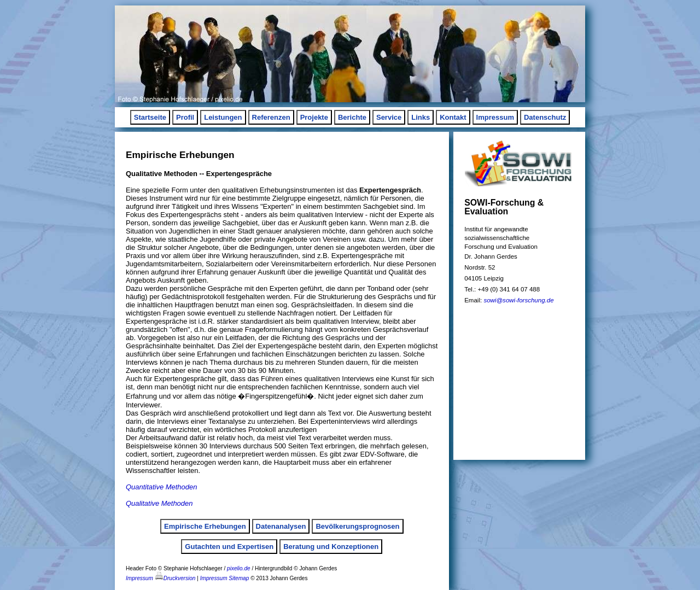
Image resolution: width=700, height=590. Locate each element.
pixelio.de (239, 568)
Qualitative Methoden (159, 503)
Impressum (495, 117)
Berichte (352, 117)
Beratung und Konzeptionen (331, 547)
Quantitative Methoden (161, 487)
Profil (185, 117)
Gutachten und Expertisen (229, 547)
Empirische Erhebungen (205, 526)
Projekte (314, 117)
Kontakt (453, 117)
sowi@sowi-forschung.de (518, 300)
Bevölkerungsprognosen (357, 526)
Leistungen (223, 117)
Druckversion (175, 578)
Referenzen (271, 117)
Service (389, 117)
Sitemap (239, 578)
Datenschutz (545, 117)
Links (421, 117)
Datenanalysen (281, 526)
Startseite (150, 117)
